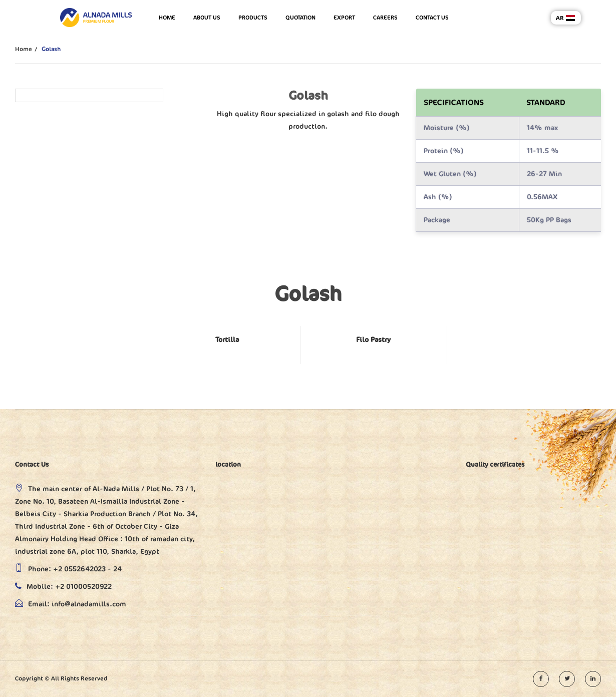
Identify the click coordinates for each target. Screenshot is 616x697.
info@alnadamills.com (89, 604)
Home (167, 18)
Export (344, 18)
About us (207, 18)
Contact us (432, 18)
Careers (385, 18)
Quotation (300, 18)
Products (253, 18)
